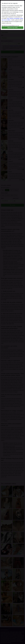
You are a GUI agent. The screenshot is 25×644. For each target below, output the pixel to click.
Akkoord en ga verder (12, 28)
